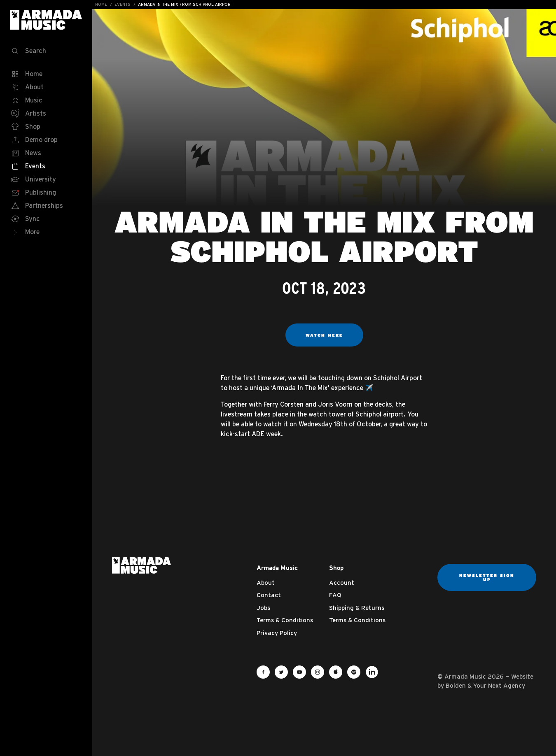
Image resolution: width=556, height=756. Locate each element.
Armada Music (46, 20)
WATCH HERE (324, 335)
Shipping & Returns (357, 608)
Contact (269, 595)
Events (123, 4)
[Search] (46, 51)
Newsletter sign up (487, 577)
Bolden (456, 685)
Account (342, 583)
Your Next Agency (499, 685)
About (266, 583)
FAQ (335, 595)
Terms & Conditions (285, 620)
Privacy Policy (277, 633)
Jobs (263, 608)
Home (101, 4)
